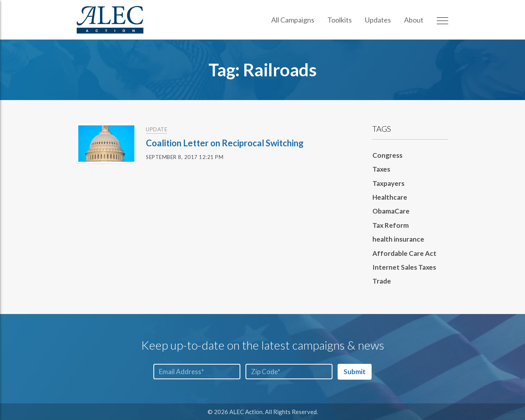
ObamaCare (391, 211)
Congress (387, 155)
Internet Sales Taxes (404, 267)
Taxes (381, 169)
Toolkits (340, 20)
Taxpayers (388, 183)
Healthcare (390, 197)
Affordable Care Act (404, 253)
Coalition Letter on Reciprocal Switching (225, 143)
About (414, 20)
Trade (382, 281)
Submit (355, 372)
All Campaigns (293, 20)
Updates (378, 20)
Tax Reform (391, 225)
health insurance (398, 239)
